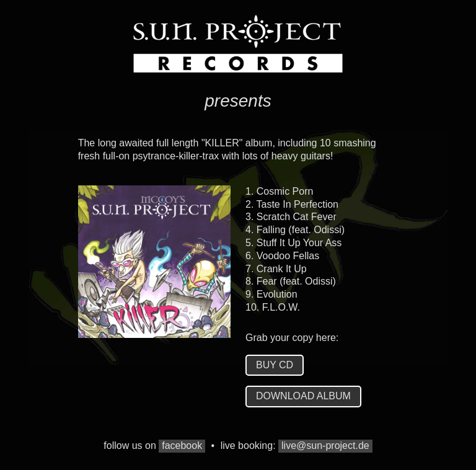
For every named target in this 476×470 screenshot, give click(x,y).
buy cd (275, 365)
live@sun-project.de (325, 446)
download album (303, 396)
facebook (182, 446)
